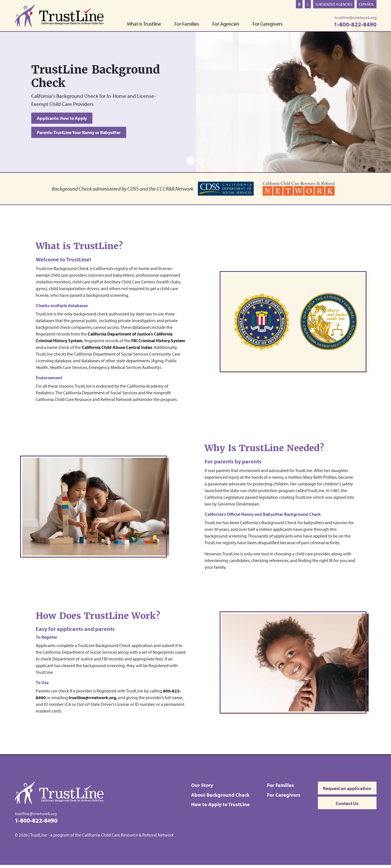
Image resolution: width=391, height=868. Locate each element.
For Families (278, 788)
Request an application (345, 792)
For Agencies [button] (226, 24)
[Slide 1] (191, 164)
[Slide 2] (201, 164)
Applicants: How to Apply (62, 118)
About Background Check (219, 797)
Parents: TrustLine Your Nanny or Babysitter (79, 134)
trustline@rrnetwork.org (356, 17)
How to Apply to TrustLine (219, 807)
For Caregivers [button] (268, 24)
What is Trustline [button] (144, 24)
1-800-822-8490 (355, 24)
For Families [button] (187, 24)
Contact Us (345, 809)
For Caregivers (281, 797)
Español (367, 4)
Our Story (201, 788)
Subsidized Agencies (334, 4)
